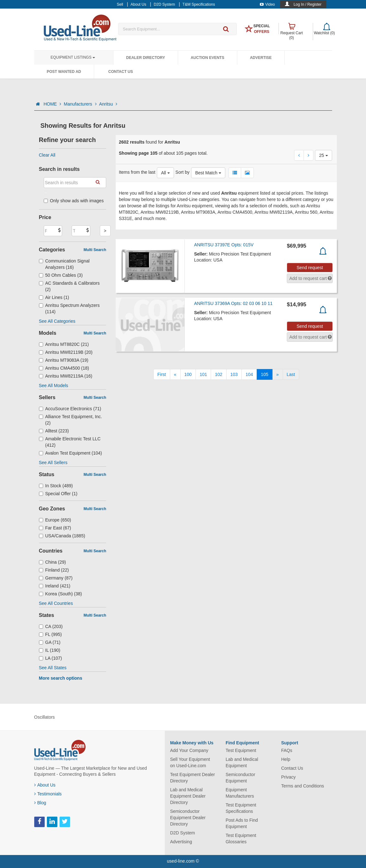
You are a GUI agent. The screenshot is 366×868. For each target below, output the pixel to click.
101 (203, 374)
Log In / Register (307, 4)
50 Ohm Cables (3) (61, 275)
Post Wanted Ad (64, 72)
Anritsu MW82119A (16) (66, 376)
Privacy (288, 777)
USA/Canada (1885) (62, 536)
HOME (52, 104)
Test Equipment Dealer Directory (193, 778)
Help (286, 759)
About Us (45, 785)
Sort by (183, 172)
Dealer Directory (146, 58)
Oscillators (45, 717)
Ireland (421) (55, 586)
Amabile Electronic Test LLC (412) (70, 442)
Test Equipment (241, 750)
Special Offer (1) (58, 494)
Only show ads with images (74, 201)
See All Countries (56, 603)
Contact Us (121, 72)
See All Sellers (53, 463)
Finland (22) (54, 570)
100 (188, 374)
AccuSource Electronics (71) (70, 409)
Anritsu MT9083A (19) (64, 360)
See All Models (54, 385)
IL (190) (50, 650)
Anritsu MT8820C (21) (64, 344)
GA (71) (50, 642)
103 (234, 374)
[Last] (291, 374)
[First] (162, 374)
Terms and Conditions (302, 786)
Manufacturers (80, 104)
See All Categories (57, 321)
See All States (53, 668)
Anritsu (108, 104)
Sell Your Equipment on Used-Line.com (190, 762)
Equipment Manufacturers (240, 793)
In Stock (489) (56, 486)
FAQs (287, 750)
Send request (310, 268)
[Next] (278, 374)
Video (267, 4)
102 (218, 374)
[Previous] (175, 374)
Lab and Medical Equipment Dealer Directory (188, 796)
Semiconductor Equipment (240, 778)
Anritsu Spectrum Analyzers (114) (69, 308)
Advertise (261, 58)
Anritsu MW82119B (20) (66, 352)
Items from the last (137, 172)
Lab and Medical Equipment (242, 762)
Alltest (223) (54, 431)
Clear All (47, 155)
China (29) (52, 562)
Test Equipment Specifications (241, 808)
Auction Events (208, 58)
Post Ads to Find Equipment (242, 823)
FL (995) (50, 634)
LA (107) (51, 658)
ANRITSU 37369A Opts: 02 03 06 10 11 (234, 303)
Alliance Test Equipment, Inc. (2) (71, 420)
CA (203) (51, 626)
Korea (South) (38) (61, 594)
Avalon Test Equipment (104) (71, 453)
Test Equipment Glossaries (241, 839)
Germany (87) (56, 578)
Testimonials (48, 794)
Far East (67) (55, 528)
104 (249, 374)
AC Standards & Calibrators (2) (69, 286)
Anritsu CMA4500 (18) (64, 368)
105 (264, 374)
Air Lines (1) (54, 297)
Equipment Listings (73, 57)
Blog (40, 803)
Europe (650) (55, 520)
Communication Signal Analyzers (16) (64, 264)
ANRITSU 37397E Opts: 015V (224, 245)
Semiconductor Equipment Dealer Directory (188, 818)
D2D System (183, 833)
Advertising (181, 842)
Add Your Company (189, 750)
